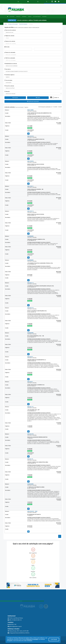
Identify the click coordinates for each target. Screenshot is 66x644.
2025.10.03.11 (30, 186)
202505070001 (30, 333)
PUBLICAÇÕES (45, 17)
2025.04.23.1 (30, 382)
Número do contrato (10, 41)
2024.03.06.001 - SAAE (32, 511)
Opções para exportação (33, 101)
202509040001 (30, 236)
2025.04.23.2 (30, 357)
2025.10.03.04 (30, 161)
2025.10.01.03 (30, 136)
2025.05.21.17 (30, 283)
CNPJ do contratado (10, 58)
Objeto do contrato (9, 36)
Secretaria (7, 69)
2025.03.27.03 (30, 434)
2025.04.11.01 (30, 407)
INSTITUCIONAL (12, 17)
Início (6, 24)
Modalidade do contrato (11, 64)
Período (7, 47)
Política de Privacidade (32, 639)
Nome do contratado (10, 52)
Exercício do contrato (10, 30)
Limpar (38, 98)
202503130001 (30, 484)
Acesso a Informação (13, 24)
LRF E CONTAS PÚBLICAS (37, 17)
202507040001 (30, 260)
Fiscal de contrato (9, 86)
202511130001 (30, 110)
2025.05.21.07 (30, 308)
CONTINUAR (54, 639)
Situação (7, 91)
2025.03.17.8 (30, 459)
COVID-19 (56, 98)
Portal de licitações (23, 24)
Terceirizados (8, 80)
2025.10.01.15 (30, 211)
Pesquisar (15, 98)
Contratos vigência (9, 75)
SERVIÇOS (30, 17)
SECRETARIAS (24, 17)
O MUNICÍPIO (18, 17)
